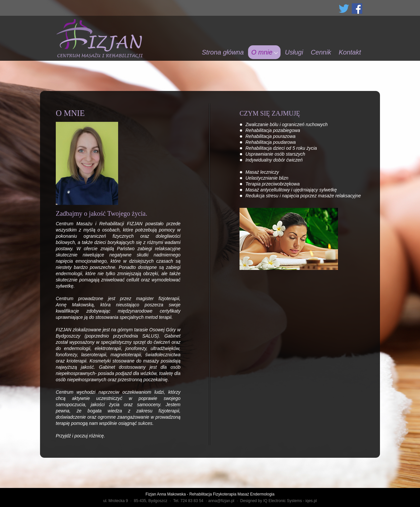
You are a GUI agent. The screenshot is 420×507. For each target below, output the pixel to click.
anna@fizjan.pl (221, 501)
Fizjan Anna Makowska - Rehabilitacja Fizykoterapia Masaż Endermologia (210, 494)
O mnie (262, 52)
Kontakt (350, 52)
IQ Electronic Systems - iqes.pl (290, 501)
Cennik (321, 52)
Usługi (294, 52)
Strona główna (223, 52)
